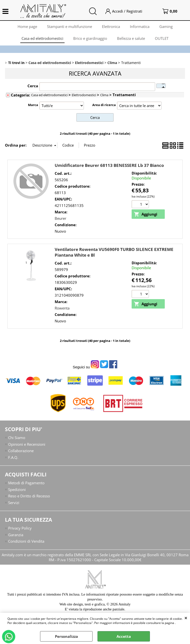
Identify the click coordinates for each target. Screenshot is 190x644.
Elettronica (111, 26)
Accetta (124, 636)
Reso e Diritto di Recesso (29, 496)
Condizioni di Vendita (26, 541)
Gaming (166, 26)
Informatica (140, 26)
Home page (27, 26)
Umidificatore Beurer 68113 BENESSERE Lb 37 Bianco (109, 165)
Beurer (60, 218)
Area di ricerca (104, 105)
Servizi (14, 503)
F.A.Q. (13, 457)
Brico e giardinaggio (90, 38)
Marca (33, 105)
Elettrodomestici (84, 95)
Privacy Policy (20, 528)
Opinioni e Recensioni (27, 444)
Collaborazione (21, 451)
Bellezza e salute (131, 38)
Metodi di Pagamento (26, 483)
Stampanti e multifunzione (70, 26)
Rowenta (62, 308)
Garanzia (16, 535)
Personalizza (66, 636)
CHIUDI (186, 618)
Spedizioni (17, 489)
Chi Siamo (17, 438)
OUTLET (162, 38)
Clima (104, 95)
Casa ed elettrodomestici (42, 38)
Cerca (33, 86)
